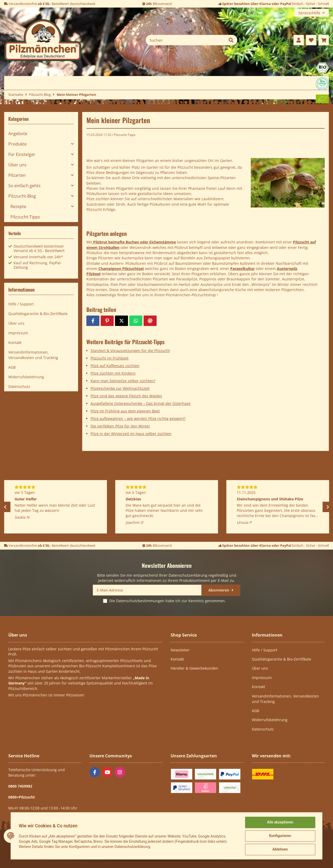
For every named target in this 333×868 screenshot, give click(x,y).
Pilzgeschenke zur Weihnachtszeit (120, 388)
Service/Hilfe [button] (309, 13)
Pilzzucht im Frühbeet (110, 358)
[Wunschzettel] (311, 40)
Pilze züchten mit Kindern (113, 373)
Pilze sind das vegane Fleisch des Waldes (126, 396)
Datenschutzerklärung (188, 575)
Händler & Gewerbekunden (194, 668)
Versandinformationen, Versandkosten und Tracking (33, 355)
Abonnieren (219, 590)
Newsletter (180, 650)
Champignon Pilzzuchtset (121, 269)
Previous (5, 507)
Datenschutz (19, 386)
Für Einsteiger (22, 154)
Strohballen (109, 247)
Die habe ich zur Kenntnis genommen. (168, 601)
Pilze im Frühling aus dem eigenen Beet (125, 411)
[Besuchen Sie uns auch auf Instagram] (120, 772)
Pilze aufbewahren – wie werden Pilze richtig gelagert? (138, 419)
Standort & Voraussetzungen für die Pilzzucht (130, 351)
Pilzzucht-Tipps (125, 135)
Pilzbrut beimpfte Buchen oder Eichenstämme (134, 242)
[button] (299, 40)
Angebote (18, 134)
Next (328, 507)
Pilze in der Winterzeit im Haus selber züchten (131, 434)
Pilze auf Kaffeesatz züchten (115, 366)
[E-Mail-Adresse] (147, 590)
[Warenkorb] (324, 40)
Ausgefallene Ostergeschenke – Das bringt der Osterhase (140, 403)
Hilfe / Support (21, 304)
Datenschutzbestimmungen (140, 601)
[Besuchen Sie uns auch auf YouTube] (107, 772)
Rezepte (18, 206)
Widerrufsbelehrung (26, 377)
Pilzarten (17, 175)
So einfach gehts (24, 186)
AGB (12, 367)
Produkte (17, 144)
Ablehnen (280, 850)
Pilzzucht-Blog (22, 196)
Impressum (18, 333)
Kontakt (15, 342)
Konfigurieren (280, 836)
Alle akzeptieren (280, 822)
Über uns (17, 165)
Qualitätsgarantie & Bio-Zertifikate (38, 314)
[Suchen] (185, 40)
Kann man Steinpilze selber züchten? (123, 381)
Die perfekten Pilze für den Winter (120, 426)
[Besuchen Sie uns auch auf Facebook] (95, 772)
